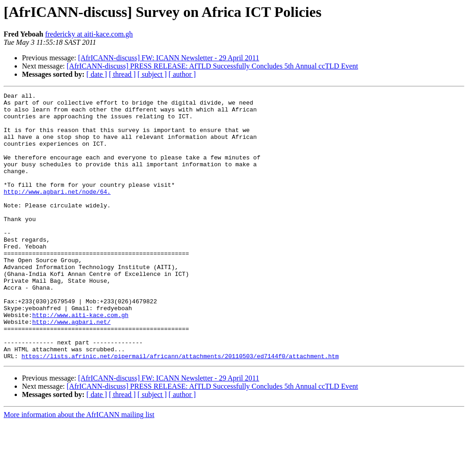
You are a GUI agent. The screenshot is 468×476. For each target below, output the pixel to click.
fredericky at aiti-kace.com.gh (89, 34)
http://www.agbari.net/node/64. (57, 212)
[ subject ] (152, 74)
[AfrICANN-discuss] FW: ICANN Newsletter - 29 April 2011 (169, 58)
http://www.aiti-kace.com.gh (80, 360)
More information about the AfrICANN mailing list (79, 468)
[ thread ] (122, 74)
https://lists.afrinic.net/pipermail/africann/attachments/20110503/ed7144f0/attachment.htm (180, 409)
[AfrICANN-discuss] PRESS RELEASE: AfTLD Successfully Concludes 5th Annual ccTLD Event (213, 66)
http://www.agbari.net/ (71, 368)
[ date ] (97, 74)
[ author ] (182, 74)
